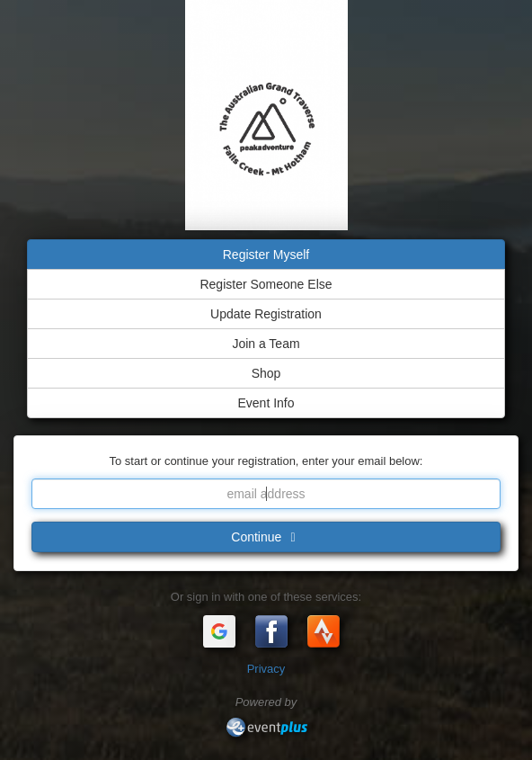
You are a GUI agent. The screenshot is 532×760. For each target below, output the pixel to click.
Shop (266, 373)
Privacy (266, 669)
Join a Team (266, 344)
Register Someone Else (266, 284)
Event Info (266, 403)
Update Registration (266, 314)
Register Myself (266, 255)
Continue (266, 537)
